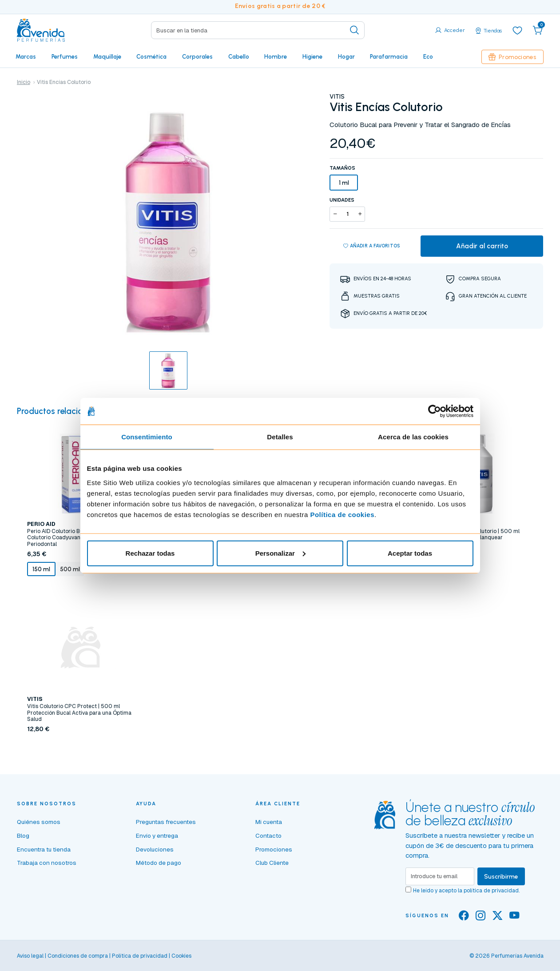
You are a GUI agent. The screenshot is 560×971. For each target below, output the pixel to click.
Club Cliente (272, 863)
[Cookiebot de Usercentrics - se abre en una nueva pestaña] (435, 411)
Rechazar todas (150, 553)
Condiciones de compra (78, 956)
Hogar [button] (346, 56)
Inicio (24, 82)
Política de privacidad (140, 956)
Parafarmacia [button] (389, 56)
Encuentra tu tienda (44, 849)
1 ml (344, 183)
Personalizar (280, 553)
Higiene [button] (312, 56)
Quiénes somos (39, 822)
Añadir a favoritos (372, 246)
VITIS (337, 96)
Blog (23, 836)
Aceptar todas (410, 553)
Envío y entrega (157, 836)
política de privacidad (491, 891)
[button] (538, 30)
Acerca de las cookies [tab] (413, 437)
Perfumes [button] (65, 56)
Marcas (26, 56)
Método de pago (159, 863)
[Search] (258, 30)
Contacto (268, 836)
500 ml (70, 569)
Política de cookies (342, 514)
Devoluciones (155, 849)
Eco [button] (428, 56)
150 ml (41, 569)
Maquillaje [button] (107, 56)
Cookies (181, 956)
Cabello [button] (239, 56)
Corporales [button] (197, 56)
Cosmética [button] (151, 56)
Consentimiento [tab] (147, 437)
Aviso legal (30, 956)
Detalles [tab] (280, 437)
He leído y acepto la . (466, 891)
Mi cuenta (269, 822)
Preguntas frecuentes (166, 822)
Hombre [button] (276, 56)
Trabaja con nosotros (47, 863)
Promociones (512, 57)
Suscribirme (501, 876)
